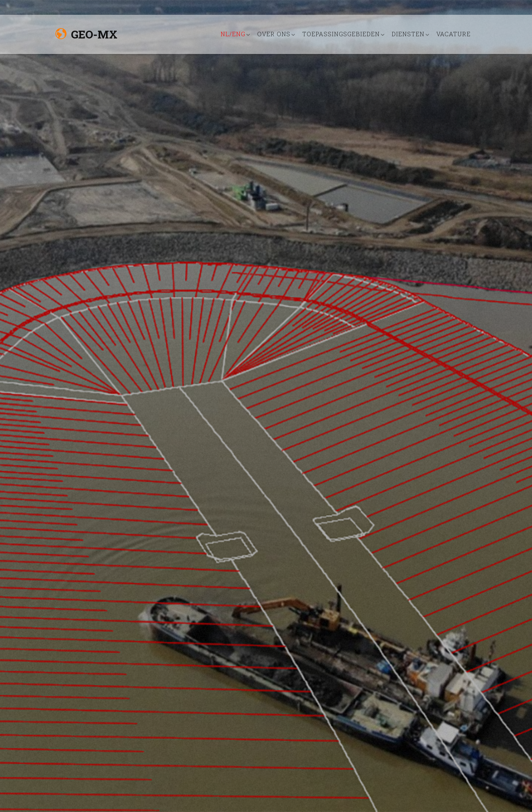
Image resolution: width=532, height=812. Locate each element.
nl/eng (233, 34)
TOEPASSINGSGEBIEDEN (341, 34)
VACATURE (453, 34)
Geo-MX (86, 34)
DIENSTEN (408, 34)
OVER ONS (274, 34)
